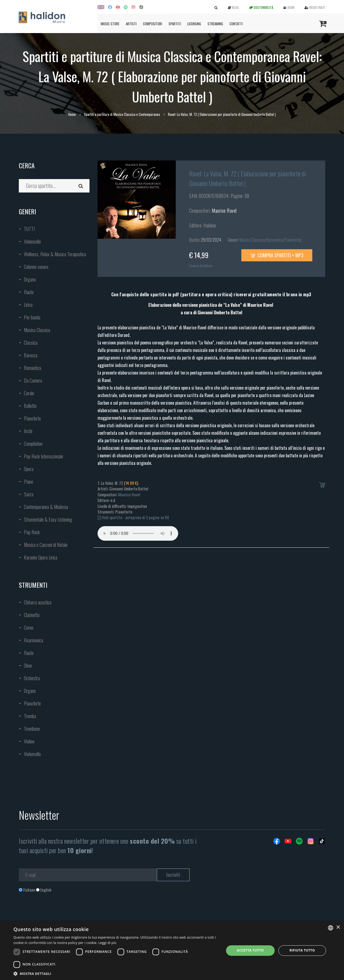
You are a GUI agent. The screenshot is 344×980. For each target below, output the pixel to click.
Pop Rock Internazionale (44, 456)
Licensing (194, 24)
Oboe (28, 665)
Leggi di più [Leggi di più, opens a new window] (107, 943)
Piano (28, 482)
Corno (29, 628)
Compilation (33, 444)
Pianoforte (32, 418)
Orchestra (32, 678)
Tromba (30, 716)
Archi (28, 431)
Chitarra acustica (38, 602)
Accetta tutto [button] (250, 950)
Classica (31, 343)
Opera (29, 469)
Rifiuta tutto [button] (302, 950)
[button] (116, 973)
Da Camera (33, 380)
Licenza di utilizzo (201, 266)
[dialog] (172, 951)
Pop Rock (32, 532)
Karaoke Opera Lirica (41, 557)
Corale (29, 393)
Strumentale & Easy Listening (48, 519)
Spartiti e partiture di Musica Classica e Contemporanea (122, 114)
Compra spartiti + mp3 (277, 255)
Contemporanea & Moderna (46, 507)
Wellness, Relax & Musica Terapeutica (55, 254)
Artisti (131, 24)
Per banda (32, 317)
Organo (30, 279)
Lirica (28, 305)
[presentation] (60, 914)
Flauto (29, 292)
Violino (29, 741)
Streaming (215, 24)
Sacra (29, 494)
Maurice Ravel (224, 211)
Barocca (31, 355)
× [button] (338, 927)
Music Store (110, 24)
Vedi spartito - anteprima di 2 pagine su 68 (133, 517)
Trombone (32, 729)
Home (72, 114)
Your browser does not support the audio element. (138, 533)
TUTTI (29, 229)
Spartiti (175, 24)
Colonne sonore (36, 267)
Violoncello (32, 241)
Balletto (30, 406)
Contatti (236, 24)
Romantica (33, 368)
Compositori (153, 24)
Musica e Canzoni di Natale (46, 545)
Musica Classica (37, 330)
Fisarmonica (33, 640)
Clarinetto (32, 615)
